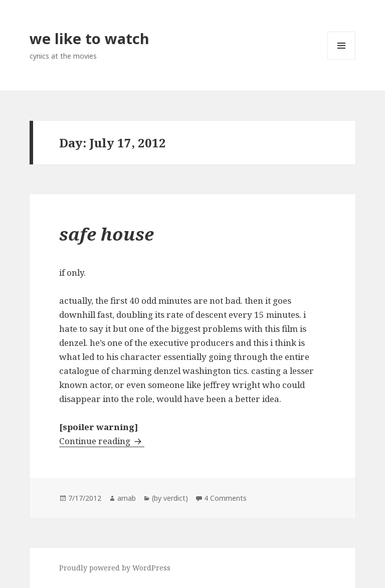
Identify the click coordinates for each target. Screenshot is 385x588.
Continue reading (102, 441)
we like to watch (89, 38)
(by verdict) (170, 498)
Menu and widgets (342, 59)
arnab (127, 498)
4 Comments (225, 498)
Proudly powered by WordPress (115, 568)
